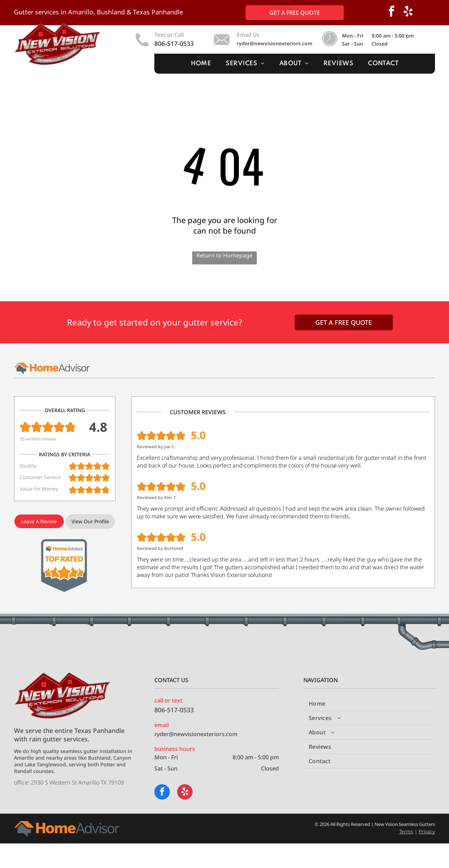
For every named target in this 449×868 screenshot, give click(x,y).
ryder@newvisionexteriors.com (274, 43)
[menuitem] (201, 64)
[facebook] (391, 12)
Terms (406, 831)
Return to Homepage (224, 255)
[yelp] (408, 12)
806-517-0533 (174, 43)
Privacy (427, 831)
